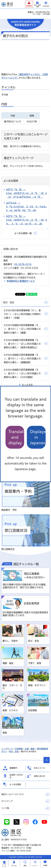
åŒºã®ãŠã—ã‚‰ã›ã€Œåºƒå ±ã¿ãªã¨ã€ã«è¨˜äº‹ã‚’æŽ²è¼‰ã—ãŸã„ (26, 193)
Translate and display (16, 437)
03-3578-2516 (23, 264)
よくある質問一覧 (23, 233)
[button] (29, 4)
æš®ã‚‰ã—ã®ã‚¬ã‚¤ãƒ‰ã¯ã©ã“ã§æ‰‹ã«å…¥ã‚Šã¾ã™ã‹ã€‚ (26, 207)
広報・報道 (30, 749)
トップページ (7, 749)
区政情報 (19, 749)
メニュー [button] (35, 866)
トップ (4, 866)
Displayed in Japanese (38, 437)
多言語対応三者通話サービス (21, 281)
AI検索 (45, 865)
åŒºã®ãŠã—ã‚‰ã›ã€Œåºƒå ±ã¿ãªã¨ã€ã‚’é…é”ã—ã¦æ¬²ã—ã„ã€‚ (27, 220)
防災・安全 (14, 752)
